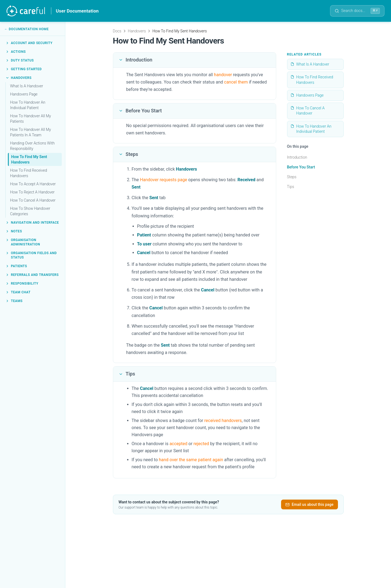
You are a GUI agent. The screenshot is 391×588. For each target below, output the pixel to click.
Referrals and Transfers (32, 275)
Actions (16, 52)
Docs (117, 31)
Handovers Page (24, 94)
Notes (14, 231)
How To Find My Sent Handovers (29, 159)
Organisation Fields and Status (31, 255)
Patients (16, 266)
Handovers (19, 78)
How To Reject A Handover (32, 192)
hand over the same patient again (191, 460)
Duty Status (20, 60)
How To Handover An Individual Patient (28, 105)
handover (223, 75)
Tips (291, 187)
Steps (292, 177)
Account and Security (29, 43)
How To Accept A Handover (33, 184)
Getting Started (24, 69)
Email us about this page (310, 504)
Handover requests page (164, 180)
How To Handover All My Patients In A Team (30, 132)
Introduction (297, 157)
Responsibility (22, 284)
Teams (14, 301)
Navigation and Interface (32, 223)
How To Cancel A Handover (33, 200)
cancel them (236, 82)
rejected (201, 444)
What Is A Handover (27, 86)
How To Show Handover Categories (30, 211)
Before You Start (301, 167)
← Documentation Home (27, 29)
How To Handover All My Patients (30, 119)
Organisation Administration (23, 242)
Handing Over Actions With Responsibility (32, 146)
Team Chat (18, 292)
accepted (178, 444)
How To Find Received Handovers (29, 173)
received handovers (223, 421)
